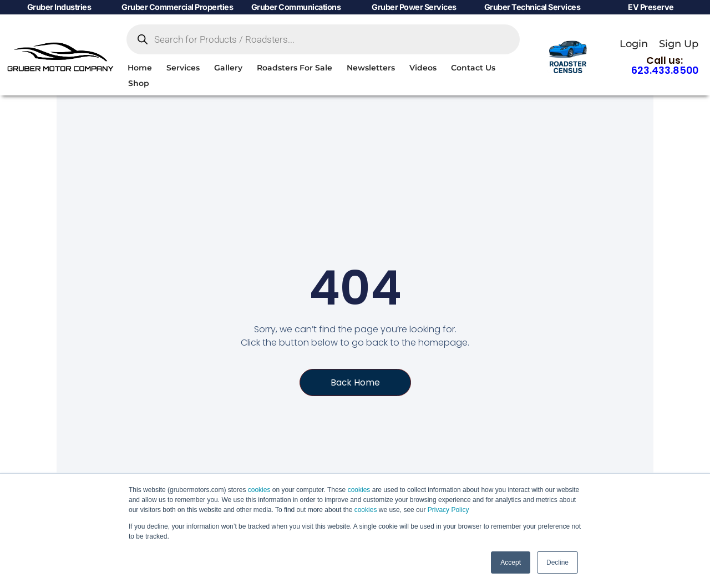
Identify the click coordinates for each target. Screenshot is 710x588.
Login (634, 44)
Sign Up (679, 44)
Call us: (665, 65)
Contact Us (473, 68)
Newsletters (371, 68)
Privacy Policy (448, 510)
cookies (259, 490)
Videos (423, 68)
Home (140, 68)
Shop (139, 83)
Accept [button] (511, 562)
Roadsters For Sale (295, 68)
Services (183, 68)
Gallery (228, 68)
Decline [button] (557, 562)
